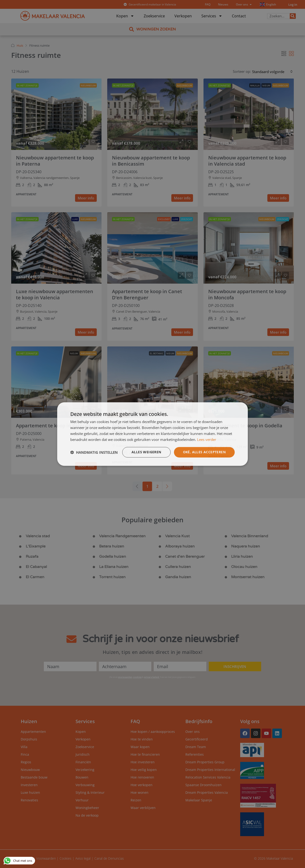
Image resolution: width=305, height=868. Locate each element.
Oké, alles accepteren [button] (204, 452)
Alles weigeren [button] (146, 452)
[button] (94, 452)
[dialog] (152, 434)
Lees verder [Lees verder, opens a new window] (207, 439)
